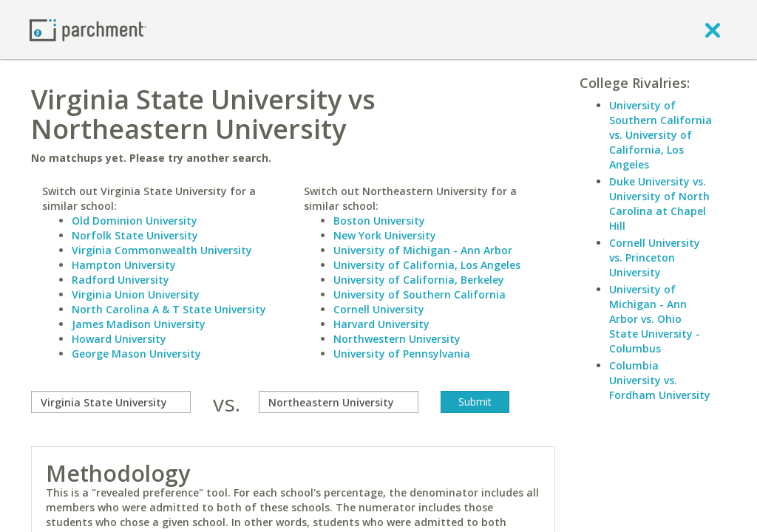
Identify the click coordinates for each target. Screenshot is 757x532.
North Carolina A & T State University (169, 309)
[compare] (111, 402)
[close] (713, 30)
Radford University (120, 280)
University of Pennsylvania (402, 354)
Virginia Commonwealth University (162, 250)
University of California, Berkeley (419, 280)
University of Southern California (420, 294)
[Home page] (88, 29)
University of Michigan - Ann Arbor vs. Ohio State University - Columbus (655, 319)
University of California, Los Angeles (427, 265)
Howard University (119, 339)
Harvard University (381, 324)
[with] (339, 402)
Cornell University (379, 309)
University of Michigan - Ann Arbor (423, 250)
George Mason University (136, 354)
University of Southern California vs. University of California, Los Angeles (661, 135)
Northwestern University (397, 339)
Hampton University (124, 265)
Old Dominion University (135, 221)
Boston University (379, 221)
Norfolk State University (135, 235)
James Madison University (139, 324)
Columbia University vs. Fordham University (660, 380)
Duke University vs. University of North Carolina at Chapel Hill (659, 204)
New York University (385, 235)
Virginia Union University (136, 294)
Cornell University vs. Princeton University (655, 258)
